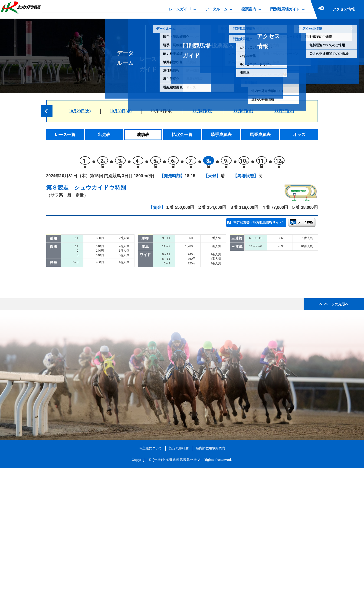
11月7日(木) (284, 111)
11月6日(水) (243, 111)
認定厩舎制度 (179, 586)
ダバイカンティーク (102, 344)
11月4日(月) (202, 111)
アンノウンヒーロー (102, 354)
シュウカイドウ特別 (100, 190)
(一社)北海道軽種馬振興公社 (175, 598)
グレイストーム (98, 285)
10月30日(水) (121, 111)
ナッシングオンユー (102, 295)
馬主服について (151, 586)
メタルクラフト (98, 324)
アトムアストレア (100, 305)
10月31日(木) (161, 111)
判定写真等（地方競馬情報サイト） (259, 225)
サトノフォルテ (98, 265)
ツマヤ (90, 334)
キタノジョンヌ (98, 364)
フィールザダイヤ (100, 314)
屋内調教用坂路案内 (210, 586)
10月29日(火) (80, 111)
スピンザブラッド (100, 255)
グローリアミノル (100, 275)
